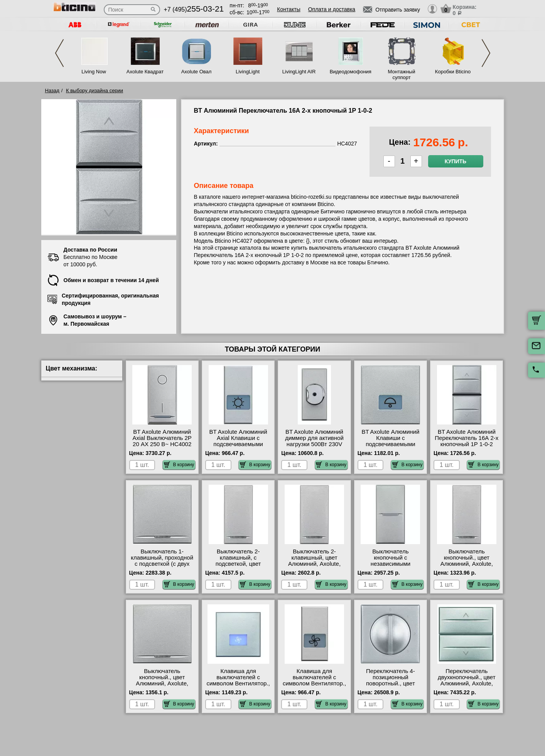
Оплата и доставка (332, 9)
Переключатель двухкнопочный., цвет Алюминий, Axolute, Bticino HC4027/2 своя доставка (467, 683)
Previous (59, 53)
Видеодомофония (350, 72)
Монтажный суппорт (402, 74)
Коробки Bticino (453, 72)
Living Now (94, 72)
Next (486, 53)
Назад (52, 90)
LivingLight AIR (299, 72)
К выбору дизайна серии (94, 90)
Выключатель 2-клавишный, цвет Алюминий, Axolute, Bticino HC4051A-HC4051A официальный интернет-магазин (315, 567)
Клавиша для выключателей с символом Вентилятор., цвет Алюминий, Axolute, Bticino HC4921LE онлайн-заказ (314, 687)
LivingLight (248, 72)
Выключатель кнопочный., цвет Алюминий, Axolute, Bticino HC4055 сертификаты (467, 564)
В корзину (179, 465)
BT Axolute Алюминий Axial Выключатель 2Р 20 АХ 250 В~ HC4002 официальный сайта (162, 441)
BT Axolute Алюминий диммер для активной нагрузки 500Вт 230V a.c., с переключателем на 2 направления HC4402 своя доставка (314, 447)
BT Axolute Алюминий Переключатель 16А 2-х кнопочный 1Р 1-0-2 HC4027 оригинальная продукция (467, 444)
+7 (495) (194, 9)
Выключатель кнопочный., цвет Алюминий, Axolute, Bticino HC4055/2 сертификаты (162, 683)
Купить (456, 161)
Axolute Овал (197, 72)
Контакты (289, 9)
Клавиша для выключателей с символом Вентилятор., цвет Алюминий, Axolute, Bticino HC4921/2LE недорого (238, 687)
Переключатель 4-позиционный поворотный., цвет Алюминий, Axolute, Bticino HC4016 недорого (390, 687)
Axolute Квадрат (145, 72)
